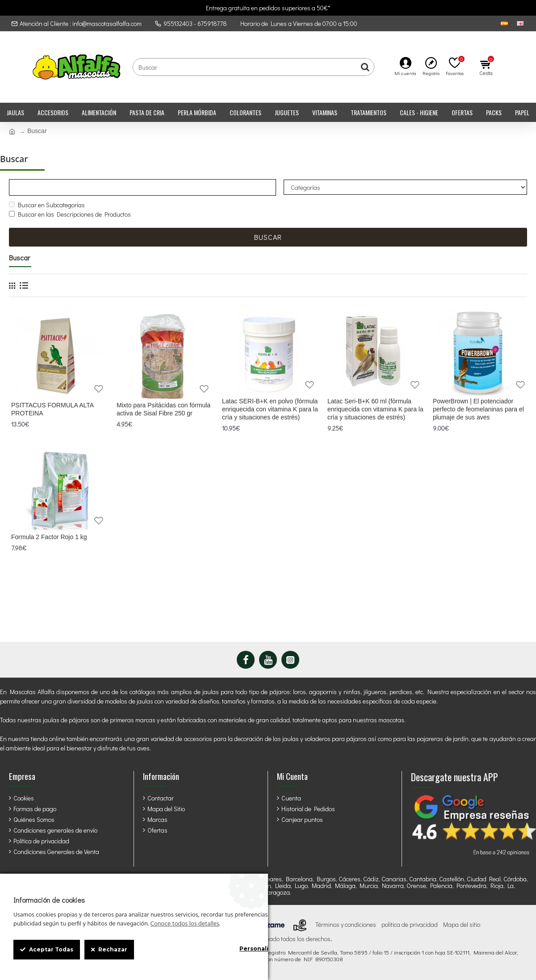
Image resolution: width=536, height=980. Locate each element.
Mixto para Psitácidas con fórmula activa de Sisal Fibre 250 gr (163, 410)
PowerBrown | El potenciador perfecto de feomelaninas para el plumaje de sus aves (478, 410)
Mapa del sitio (462, 925)
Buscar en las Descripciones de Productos (70, 215)
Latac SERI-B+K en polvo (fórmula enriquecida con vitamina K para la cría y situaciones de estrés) (270, 410)
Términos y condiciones (346, 925)
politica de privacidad (410, 925)
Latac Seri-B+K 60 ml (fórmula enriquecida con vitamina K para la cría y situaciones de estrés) (375, 410)
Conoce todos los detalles (184, 924)
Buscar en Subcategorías (47, 205)
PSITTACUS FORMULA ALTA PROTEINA (52, 410)
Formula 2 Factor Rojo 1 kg (49, 537)
